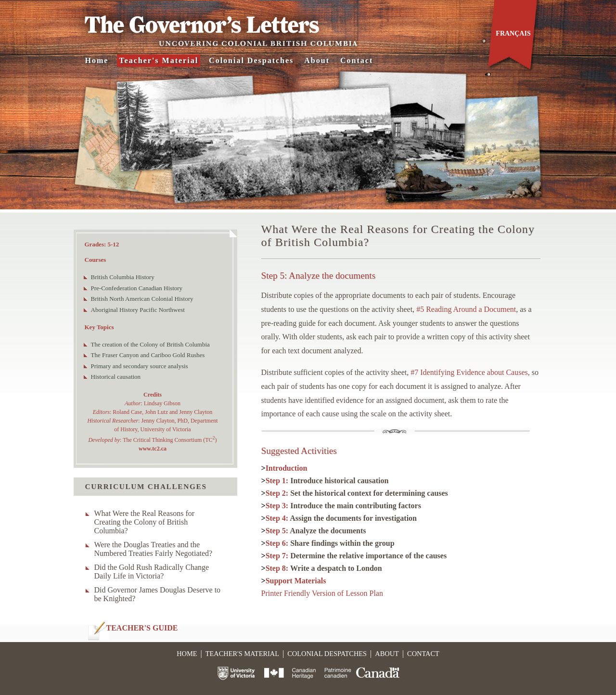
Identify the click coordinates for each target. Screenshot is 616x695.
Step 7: (356, 556)
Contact (357, 60)
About (317, 60)
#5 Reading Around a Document (466, 309)
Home (97, 60)
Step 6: (330, 543)
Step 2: (357, 493)
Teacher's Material (159, 60)
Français (513, 33)
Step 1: (327, 481)
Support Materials (296, 581)
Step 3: (343, 506)
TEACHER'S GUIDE (142, 628)
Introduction (287, 468)
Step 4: (341, 518)
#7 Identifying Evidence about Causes (469, 372)
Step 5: (316, 531)
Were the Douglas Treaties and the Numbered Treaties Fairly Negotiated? (154, 549)
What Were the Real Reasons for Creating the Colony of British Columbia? (145, 522)
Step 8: (324, 568)
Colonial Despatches (251, 60)
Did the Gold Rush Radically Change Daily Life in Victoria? (152, 572)
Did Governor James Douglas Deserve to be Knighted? (158, 594)
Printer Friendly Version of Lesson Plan (322, 593)
